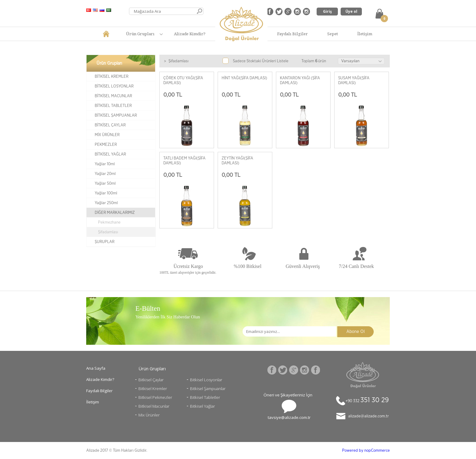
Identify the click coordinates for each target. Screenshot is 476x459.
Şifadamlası (108, 232)
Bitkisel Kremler (153, 389)
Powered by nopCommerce (366, 450)
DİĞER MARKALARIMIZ (115, 213)
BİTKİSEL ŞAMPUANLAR (116, 115)
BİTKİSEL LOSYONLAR (114, 86)
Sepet (333, 34)
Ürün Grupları (140, 34)
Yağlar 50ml (105, 183)
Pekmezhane (109, 222)
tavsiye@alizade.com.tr (289, 417)
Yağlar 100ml (106, 193)
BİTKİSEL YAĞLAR (110, 154)
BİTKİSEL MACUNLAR (113, 96)
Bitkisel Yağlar (202, 406)
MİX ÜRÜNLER (107, 135)
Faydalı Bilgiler (292, 34)
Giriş (327, 11)
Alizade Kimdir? (190, 34)
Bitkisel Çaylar (151, 380)
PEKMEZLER (106, 145)
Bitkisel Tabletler (205, 397)
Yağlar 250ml (106, 203)
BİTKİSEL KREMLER (112, 77)
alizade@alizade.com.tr (369, 416)
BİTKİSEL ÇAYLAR (110, 125)
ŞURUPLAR (105, 242)
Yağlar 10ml (105, 164)
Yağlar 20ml (105, 174)
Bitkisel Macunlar (154, 406)
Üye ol (351, 11)
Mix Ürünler (149, 415)
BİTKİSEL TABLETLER (113, 106)
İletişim (365, 34)
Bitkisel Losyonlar (206, 380)
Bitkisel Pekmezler (155, 397)
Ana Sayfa (96, 368)
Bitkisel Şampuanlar (208, 389)
